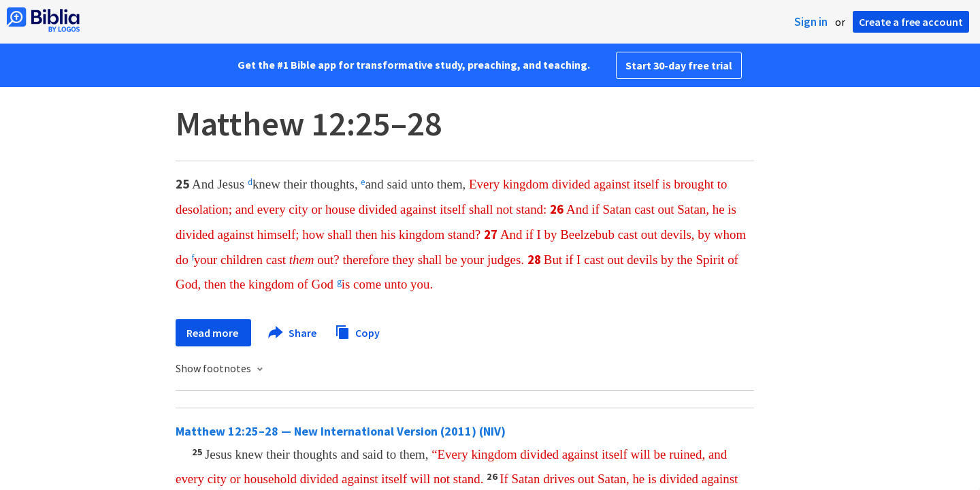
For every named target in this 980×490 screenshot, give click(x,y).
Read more (213, 333)
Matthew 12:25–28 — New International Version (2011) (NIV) (341, 431)
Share (293, 333)
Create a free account (911, 22)
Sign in (811, 22)
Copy (357, 331)
